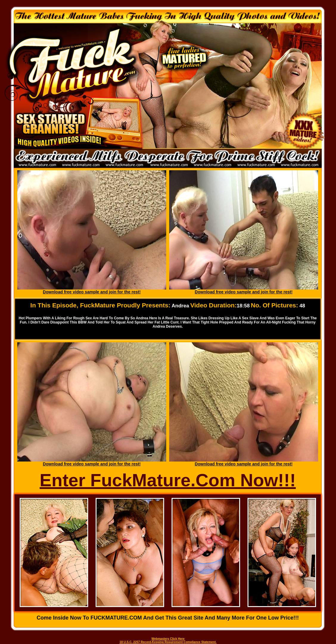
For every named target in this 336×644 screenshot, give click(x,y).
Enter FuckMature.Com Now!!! (168, 480)
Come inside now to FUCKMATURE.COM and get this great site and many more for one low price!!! (168, 618)
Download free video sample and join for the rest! (92, 292)
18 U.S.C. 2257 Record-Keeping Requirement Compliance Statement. (168, 642)
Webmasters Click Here (168, 639)
